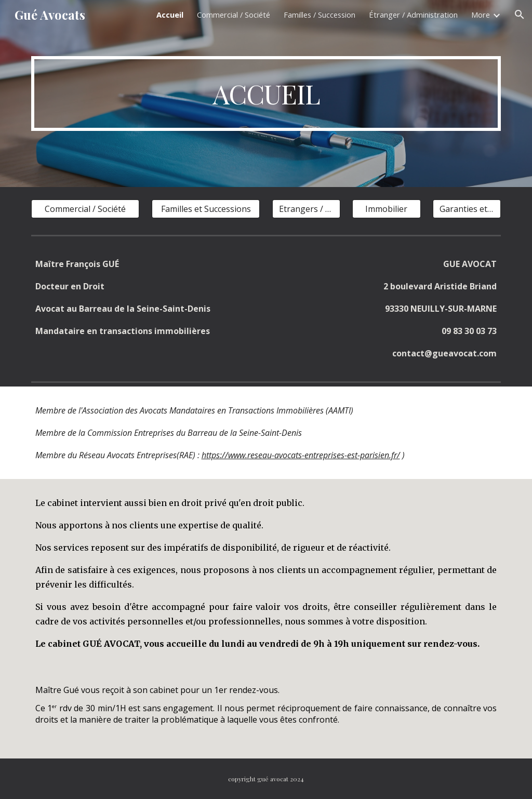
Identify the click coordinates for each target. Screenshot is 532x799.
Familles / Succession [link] (320, 15)
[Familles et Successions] (206, 209)
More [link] (481, 15)
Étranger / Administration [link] (413, 15)
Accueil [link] (170, 15)
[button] (520, 15)
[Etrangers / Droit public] (306, 209)
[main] (266, 94)
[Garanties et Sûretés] (467, 209)
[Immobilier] (386, 209)
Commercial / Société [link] (234, 15)
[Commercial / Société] (85, 209)
